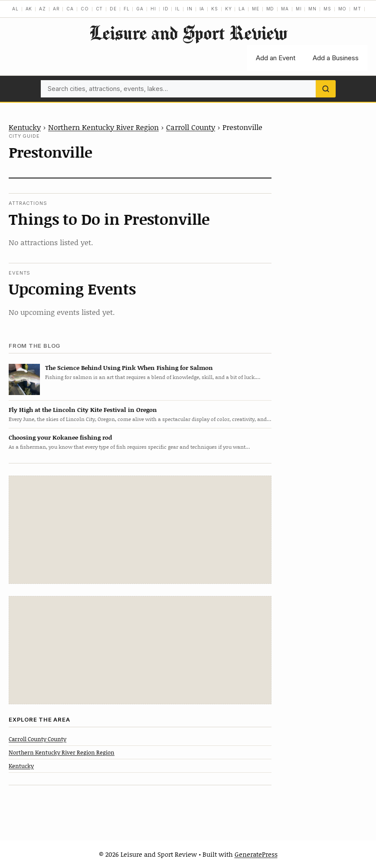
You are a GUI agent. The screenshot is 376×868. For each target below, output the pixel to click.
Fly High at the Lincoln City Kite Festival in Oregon (83, 410)
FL (127, 9)
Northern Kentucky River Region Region (62, 752)
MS (327, 9)
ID (166, 9)
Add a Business (336, 58)
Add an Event (276, 58)
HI (153, 9)
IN (190, 9)
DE (113, 9)
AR (56, 9)
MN (312, 9)
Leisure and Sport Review (188, 33)
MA (285, 9)
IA (202, 9)
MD (270, 9)
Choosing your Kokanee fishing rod (60, 437)
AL (15, 9)
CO (85, 9)
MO (343, 9)
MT (357, 9)
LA (242, 9)
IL (178, 9)
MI (299, 9)
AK (29, 9)
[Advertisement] (140, 530)
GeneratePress (256, 854)
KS (215, 9)
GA (140, 9)
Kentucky (25, 127)
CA (70, 9)
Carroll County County (38, 739)
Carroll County (191, 127)
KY (229, 9)
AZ (43, 9)
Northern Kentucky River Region (103, 127)
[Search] (326, 89)
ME (256, 9)
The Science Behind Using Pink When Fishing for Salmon (129, 368)
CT (100, 9)
